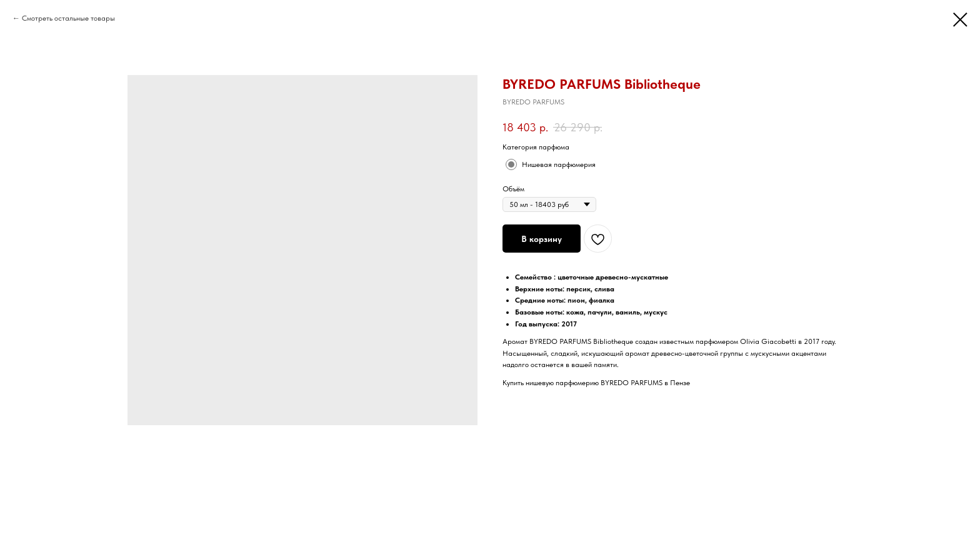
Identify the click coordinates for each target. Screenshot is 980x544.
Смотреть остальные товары (68, 18)
